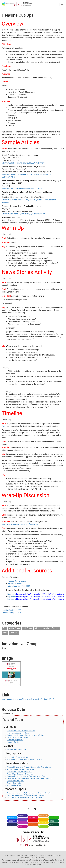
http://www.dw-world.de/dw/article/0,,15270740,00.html (24, 214)
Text (5, 628)
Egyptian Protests (15, 584)
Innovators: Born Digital (15, 781)
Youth (5, 633)
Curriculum (14, 633)
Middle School (14, 628)
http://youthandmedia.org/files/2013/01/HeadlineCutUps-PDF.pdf (28, 699)
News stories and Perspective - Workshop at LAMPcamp (27, 776)
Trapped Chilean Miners (17, 581)
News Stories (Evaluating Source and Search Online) (26, 735)
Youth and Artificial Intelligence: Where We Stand (24, 797)
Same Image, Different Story (17, 737)
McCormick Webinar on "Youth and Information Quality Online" (29, 767)
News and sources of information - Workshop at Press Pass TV (29, 778)
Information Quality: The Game (18, 733)
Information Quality (42, 628)
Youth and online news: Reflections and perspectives (26, 795)
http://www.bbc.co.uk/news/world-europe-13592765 (22, 188)
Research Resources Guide (17, 750)
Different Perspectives (15, 740)
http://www (12, 594)
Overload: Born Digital (15, 785)
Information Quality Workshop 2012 (20, 772)
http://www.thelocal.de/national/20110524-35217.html (23, 163)
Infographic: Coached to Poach (18, 757)
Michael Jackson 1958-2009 (19, 586)
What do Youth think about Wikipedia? (21, 769)
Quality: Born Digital (14, 783)
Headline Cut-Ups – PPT (11, 613)
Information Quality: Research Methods (21, 731)
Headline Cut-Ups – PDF (11, 610)
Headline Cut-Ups (13, 742)
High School (27, 628)
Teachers (56, 628)
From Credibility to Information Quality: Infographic (25, 759)
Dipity (4, 426)
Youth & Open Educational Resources (20, 774)
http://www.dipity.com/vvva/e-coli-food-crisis (20, 524)
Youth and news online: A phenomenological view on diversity (29, 793)
